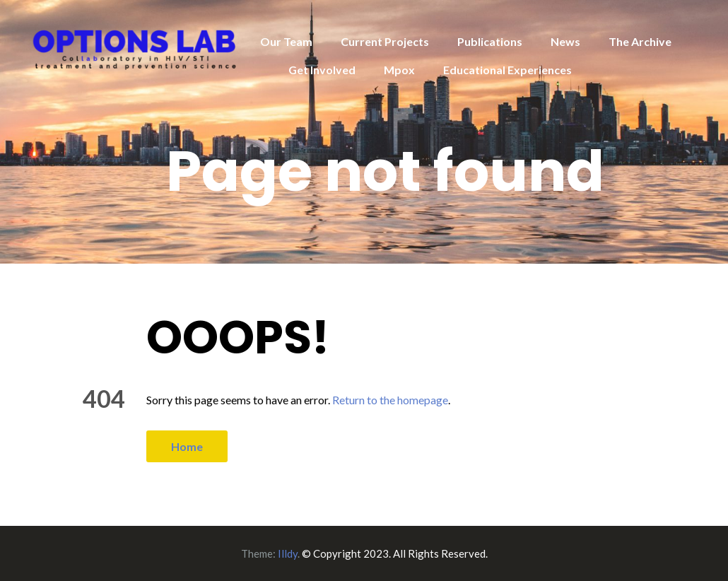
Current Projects (385, 41)
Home (187, 446)
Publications (490, 41)
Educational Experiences (507, 70)
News (565, 41)
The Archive (640, 41)
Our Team (286, 41)
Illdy (288, 553)
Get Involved (322, 70)
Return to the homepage (390, 400)
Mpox (399, 70)
